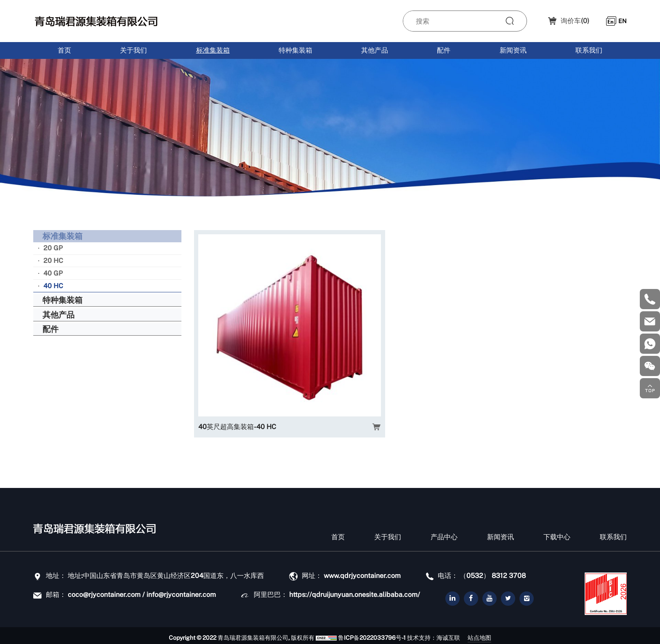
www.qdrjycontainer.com (362, 571)
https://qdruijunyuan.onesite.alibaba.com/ (355, 590)
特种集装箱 (295, 50)
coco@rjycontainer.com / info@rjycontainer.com (142, 590)
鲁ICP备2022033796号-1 (363, 633)
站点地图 (488, 633)
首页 (64, 50)
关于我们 (133, 50)
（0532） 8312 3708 (493, 571)
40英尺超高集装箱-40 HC (237, 372)
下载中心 (557, 533)
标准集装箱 (213, 50)
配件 (444, 50)
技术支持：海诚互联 (425, 633)
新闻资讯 (513, 50)
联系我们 (589, 50)
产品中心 (444, 533)
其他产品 (375, 50)
